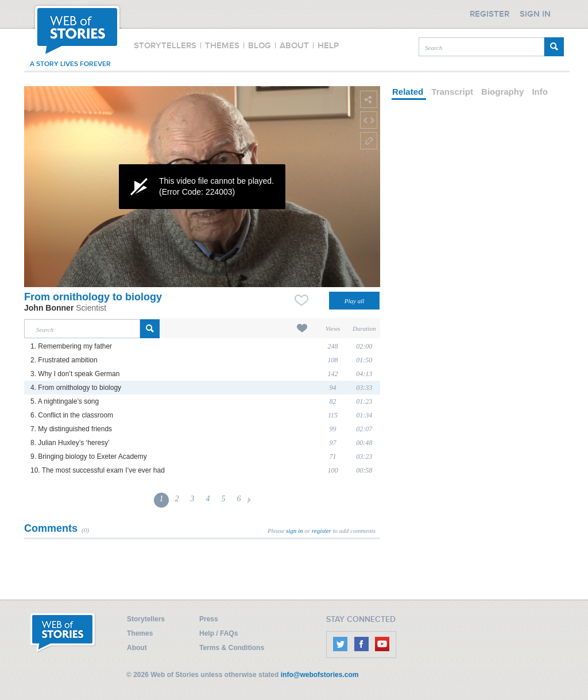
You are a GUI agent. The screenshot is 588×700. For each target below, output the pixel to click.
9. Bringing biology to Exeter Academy (89, 457)
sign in (295, 531)
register (322, 531)
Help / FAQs (218, 633)
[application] (202, 187)
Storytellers (146, 619)
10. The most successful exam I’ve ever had (98, 470)
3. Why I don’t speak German (75, 374)
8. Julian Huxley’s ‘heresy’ (70, 443)
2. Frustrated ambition (64, 360)
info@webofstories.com (320, 675)
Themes (140, 633)
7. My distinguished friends (71, 429)
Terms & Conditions (232, 648)
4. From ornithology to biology (76, 388)
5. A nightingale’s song (65, 401)
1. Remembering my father (71, 346)
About (137, 648)
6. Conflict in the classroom (72, 415)
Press (209, 619)
